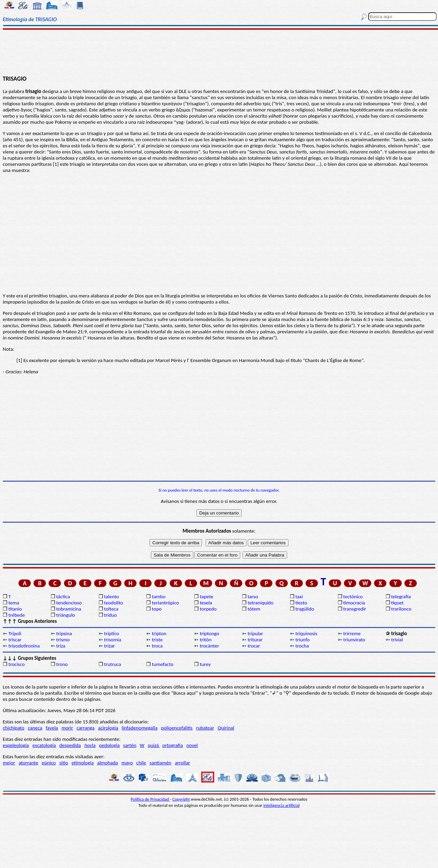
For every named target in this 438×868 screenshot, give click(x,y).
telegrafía (401, 597)
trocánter (210, 646)
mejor (9, 763)
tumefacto (163, 664)
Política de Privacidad (150, 799)
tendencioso (69, 603)
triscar (15, 640)
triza (61, 646)
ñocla (90, 745)
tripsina (64, 633)
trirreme (352, 633)
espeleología (16, 745)
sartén (130, 745)
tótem (254, 609)
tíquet (397, 603)
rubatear (205, 728)
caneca (35, 728)
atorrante (28, 763)
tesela (206, 603)
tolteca (111, 609)
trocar (254, 646)
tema (14, 603)
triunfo (302, 640)
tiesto (301, 603)
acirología (108, 728)
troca (157, 646)
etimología (83, 763)
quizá (154, 745)
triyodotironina (24, 646)
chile (141, 763)
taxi (299, 597)
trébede (16, 615)
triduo (110, 615)
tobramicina (69, 609)
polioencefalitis (177, 728)
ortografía (172, 745)
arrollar (183, 763)
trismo (63, 640)
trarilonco (401, 609)
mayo (127, 763)
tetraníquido (260, 603)
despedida (70, 745)
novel (192, 745)
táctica (63, 597)
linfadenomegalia (140, 728)
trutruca (113, 664)
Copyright (181, 799)
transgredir (355, 609)
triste (157, 640)
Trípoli (15, 633)
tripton (159, 633)
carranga (86, 728)
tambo (159, 597)
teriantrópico (165, 603)
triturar (255, 640)
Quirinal (226, 728)
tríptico (112, 633)
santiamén (160, 763)
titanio (15, 609)
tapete (207, 597)
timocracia (354, 603)
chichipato (14, 728)
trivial (397, 640)
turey (205, 664)
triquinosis (306, 633)
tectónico (353, 597)
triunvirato (354, 640)
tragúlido (305, 609)
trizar (109, 646)
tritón (206, 640)
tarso (253, 597)
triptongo (210, 633)
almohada (108, 763)
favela (52, 728)
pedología (109, 745)
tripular (255, 633)
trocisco (16, 664)
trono (62, 664)
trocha (302, 646)
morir (67, 728)
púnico (49, 763)
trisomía (113, 640)
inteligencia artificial (282, 805)
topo (157, 609)
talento (111, 597)
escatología (44, 745)
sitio (64, 763)
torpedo (208, 609)
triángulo (66, 615)
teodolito (114, 603)
